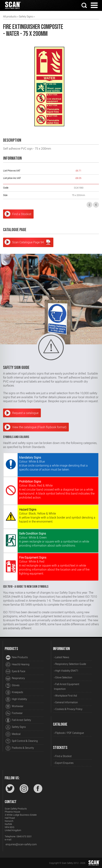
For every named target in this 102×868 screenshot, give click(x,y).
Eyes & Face (15, 671)
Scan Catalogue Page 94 (32, 242)
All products (10, 16)
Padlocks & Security (20, 748)
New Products (17, 658)
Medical (13, 734)
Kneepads (14, 692)
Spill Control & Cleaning (22, 741)
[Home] (13, 9)
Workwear (15, 706)
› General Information (66, 702)
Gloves (13, 685)
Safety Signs (26, 16)
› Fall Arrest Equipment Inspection (67, 686)
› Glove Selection (63, 677)
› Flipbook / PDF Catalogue (69, 733)
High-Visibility (16, 699)
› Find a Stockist (63, 756)
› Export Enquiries (64, 763)
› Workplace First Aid (65, 696)
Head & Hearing (18, 665)
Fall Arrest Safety (18, 720)
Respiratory (15, 679)
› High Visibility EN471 (66, 671)
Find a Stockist (22, 214)
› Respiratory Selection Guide (70, 664)
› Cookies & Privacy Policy (68, 709)
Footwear (14, 713)
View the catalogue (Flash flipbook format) (39, 427)
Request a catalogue (25, 413)
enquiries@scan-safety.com (21, 844)
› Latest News (62, 657)
